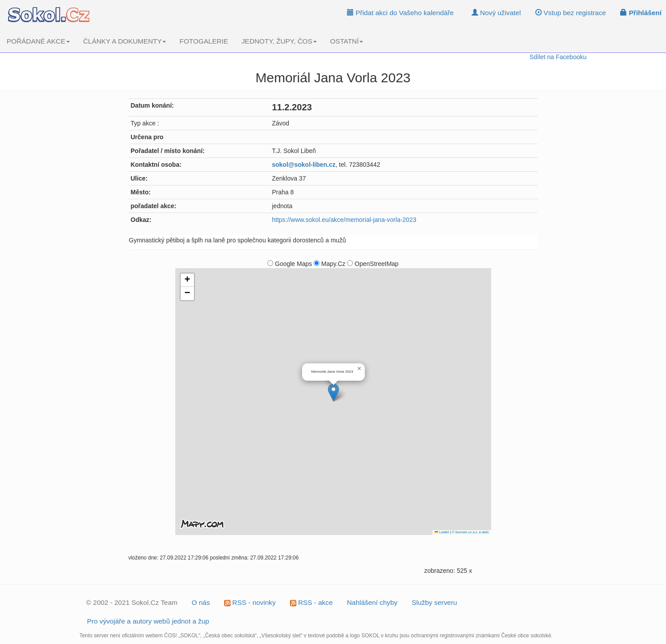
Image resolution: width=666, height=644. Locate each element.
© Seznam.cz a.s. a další (470, 532)
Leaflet (442, 532)
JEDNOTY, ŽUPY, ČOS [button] (279, 41)
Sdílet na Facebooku (558, 57)
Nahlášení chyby (372, 602)
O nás (201, 602)
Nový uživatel (496, 13)
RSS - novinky (250, 602)
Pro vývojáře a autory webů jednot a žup (148, 621)
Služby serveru (435, 602)
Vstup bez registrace (571, 13)
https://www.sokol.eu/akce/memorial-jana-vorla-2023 (344, 220)
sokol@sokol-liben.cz (304, 165)
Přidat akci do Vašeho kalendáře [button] (400, 13)
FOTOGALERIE (204, 41)
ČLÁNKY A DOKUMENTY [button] (125, 41)
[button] (333, 392)
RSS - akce (311, 602)
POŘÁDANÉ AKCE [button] (38, 41)
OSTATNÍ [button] (347, 41)
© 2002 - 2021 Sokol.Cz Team (132, 602)
